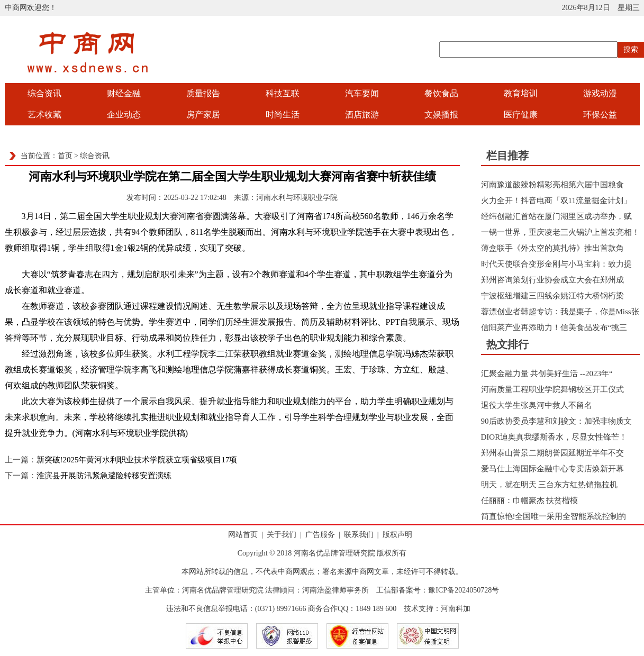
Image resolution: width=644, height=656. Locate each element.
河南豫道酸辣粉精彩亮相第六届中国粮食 (552, 185)
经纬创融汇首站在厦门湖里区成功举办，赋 (556, 216)
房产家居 (203, 115)
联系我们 (359, 535)
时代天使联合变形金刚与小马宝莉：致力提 (556, 264)
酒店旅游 (362, 115)
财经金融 (124, 93)
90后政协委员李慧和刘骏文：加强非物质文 (556, 421)
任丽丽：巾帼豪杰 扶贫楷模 (530, 500)
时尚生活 (283, 115)
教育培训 (521, 93)
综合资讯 (44, 93)
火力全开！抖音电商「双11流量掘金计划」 (556, 201)
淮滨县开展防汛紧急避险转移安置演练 (104, 476)
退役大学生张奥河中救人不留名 (537, 405)
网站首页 (243, 535)
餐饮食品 (441, 93)
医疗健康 (521, 115)
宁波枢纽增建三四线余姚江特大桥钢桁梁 (552, 296)
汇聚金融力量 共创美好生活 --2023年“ (547, 373)
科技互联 (283, 93)
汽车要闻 (362, 93)
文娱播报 (441, 115)
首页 (65, 156)
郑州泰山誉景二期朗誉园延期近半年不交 (552, 453)
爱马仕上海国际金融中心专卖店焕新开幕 (552, 469)
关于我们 (282, 535)
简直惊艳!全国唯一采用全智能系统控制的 (554, 516)
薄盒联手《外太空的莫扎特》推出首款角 (552, 248)
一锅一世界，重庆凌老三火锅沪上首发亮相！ (560, 232)
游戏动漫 (600, 93)
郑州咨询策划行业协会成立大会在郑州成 (552, 280)
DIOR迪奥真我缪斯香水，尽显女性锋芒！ (554, 437)
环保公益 (600, 115)
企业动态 (124, 115)
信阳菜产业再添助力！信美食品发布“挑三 (554, 327)
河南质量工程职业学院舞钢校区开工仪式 (552, 389)
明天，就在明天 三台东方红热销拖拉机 (550, 485)
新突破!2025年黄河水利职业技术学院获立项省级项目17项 (137, 460)
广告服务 (320, 535)
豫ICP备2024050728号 (464, 590)
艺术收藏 (44, 115)
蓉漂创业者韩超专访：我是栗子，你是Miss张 (560, 312)
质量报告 (203, 93)
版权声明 (397, 535)
